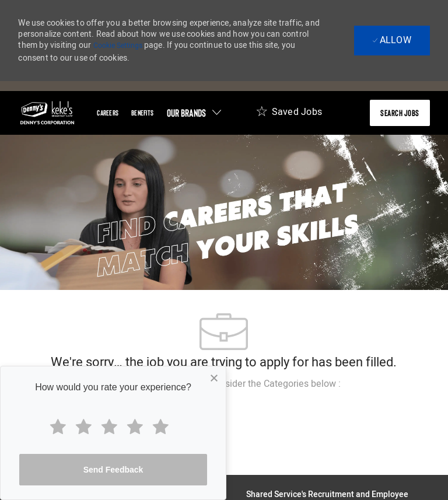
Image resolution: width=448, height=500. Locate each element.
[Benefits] (142, 113)
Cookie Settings (118, 46)
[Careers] (108, 113)
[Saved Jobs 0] (289, 115)
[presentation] (400, 113)
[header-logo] (47, 113)
